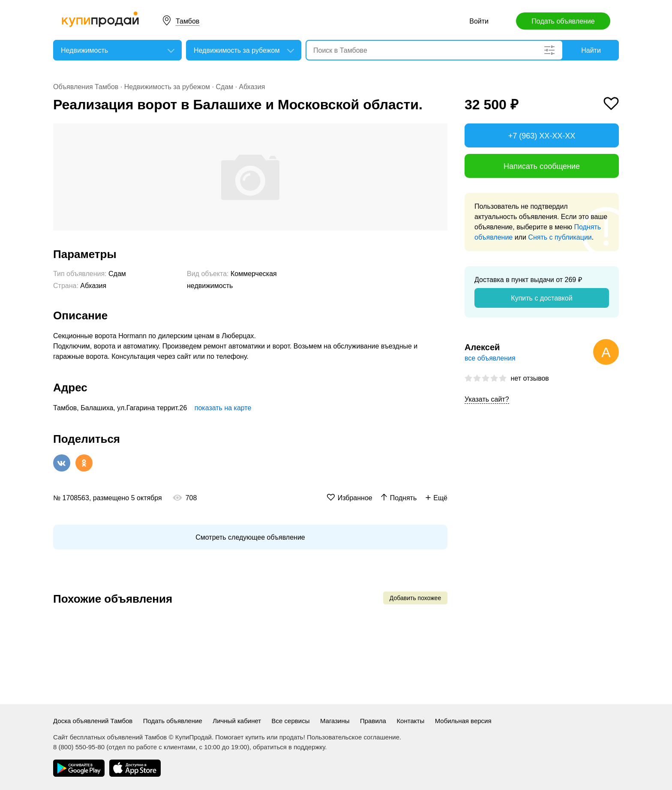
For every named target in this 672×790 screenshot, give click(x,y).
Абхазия (252, 87)
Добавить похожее (415, 598)
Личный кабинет (237, 721)
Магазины (335, 721)
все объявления (490, 358)
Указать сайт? (487, 399)
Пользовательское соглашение (353, 737)
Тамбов (187, 21)
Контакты (410, 721)
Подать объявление (563, 21)
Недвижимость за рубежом (167, 87)
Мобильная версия (463, 721)
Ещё (440, 498)
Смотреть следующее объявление (250, 537)
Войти (479, 21)
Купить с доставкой (541, 298)
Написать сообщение (542, 166)
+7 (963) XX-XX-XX (542, 136)
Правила (373, 721)
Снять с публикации (560, 237)
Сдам (224, 87)
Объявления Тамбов (86, 87)
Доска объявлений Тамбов (93, 721)
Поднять (403, 498)
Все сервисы (291, 721)
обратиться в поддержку (289, 747)
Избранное (355, 498)
